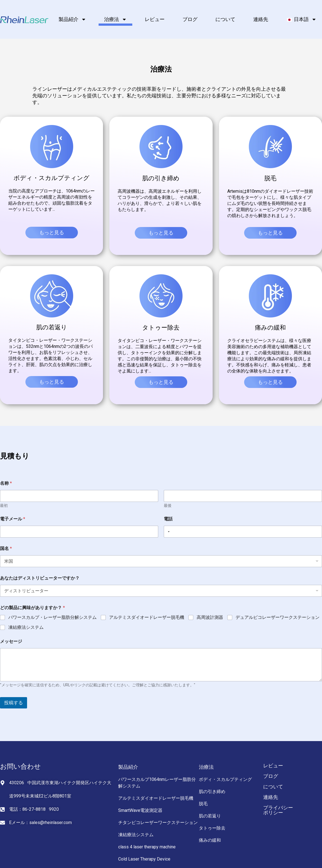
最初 (4, 505)
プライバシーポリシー (278, 810)
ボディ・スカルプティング (225, 779)
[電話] (243, 532)
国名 (6, 548)
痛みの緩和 (210, 840)
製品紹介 (72, 19)
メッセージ (11, 641)
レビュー (155, 19)
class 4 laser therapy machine (147, 847)
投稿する (14, 703)
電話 (168, 519)
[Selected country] (168, 532)
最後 (168, 505)
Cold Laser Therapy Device (144, 859)
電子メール (13, 519)
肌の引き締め (212, 792)
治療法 (115, 19)
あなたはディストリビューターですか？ (40, 578)
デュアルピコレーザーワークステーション (278, 617)
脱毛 (203, 804)
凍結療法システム (26, 627)
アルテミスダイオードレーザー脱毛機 (147, 617)
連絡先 (261, 19)
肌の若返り (210, 816)
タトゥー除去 (212, 828)
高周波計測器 (210, 617)
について (225, 19)
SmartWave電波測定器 (140, 810)
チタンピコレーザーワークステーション (158, 823)
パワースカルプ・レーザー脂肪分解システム (52, 617)
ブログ (190, 19)
